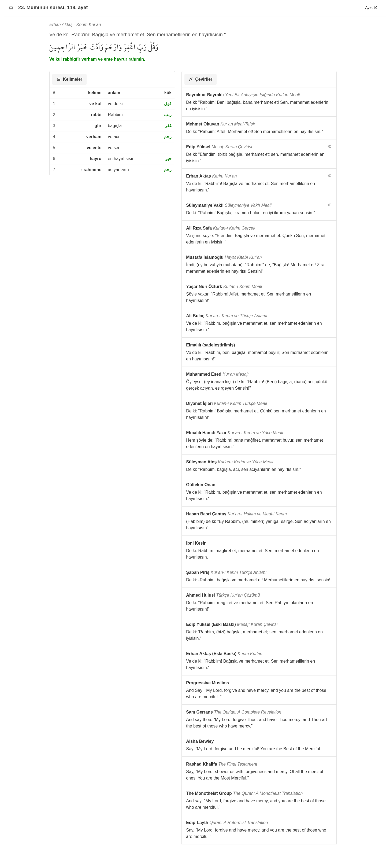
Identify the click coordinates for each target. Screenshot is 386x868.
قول (168, 104)
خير (168, 159)
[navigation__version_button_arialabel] (329, 146)
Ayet (371, 8)
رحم (168, 137)
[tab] (69, 79)
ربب (168, 115)
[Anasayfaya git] (11, 8)
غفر (168, 126)
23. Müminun (41, 7)
